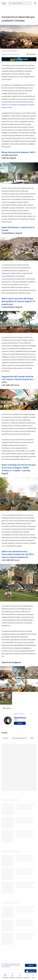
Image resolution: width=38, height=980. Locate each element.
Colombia (30, 99)
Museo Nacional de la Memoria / (16, 152)
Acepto (31, 965)
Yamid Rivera (20, 718)
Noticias (6, 738)
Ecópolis (16, 471)
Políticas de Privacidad (14, 965)
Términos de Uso (5, 965)
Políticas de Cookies (6, 967)
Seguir (20, 723)
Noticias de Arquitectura (19, 738)
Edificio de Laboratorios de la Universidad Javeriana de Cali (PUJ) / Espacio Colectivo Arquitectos (18, 554)
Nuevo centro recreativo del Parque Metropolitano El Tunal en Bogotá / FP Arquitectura (18, 301)
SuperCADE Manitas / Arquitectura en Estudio (18, 229)
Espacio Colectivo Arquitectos (20, 379)
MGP (32, 152)
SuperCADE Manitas (8, 276)
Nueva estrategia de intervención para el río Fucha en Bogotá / (19, 466)
